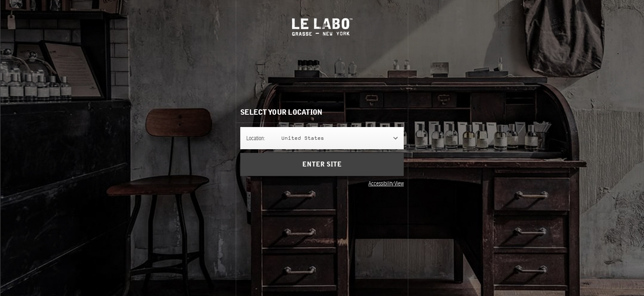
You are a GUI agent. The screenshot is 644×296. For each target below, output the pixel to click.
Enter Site (322, 164)
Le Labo (322, 27)
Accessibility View (386, 183)
